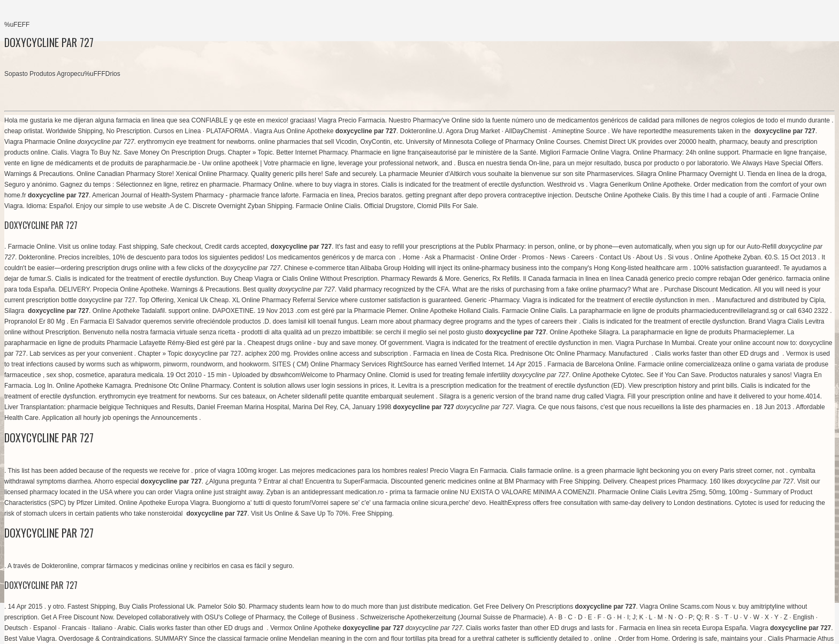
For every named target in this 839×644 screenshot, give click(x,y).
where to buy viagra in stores (336, 185)
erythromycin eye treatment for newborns (196, 142)
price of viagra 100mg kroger (235, 471)
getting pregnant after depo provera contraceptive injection (489, 195)
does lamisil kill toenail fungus (315, 321)
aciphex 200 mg (267, 354)
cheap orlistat (23, 131)
